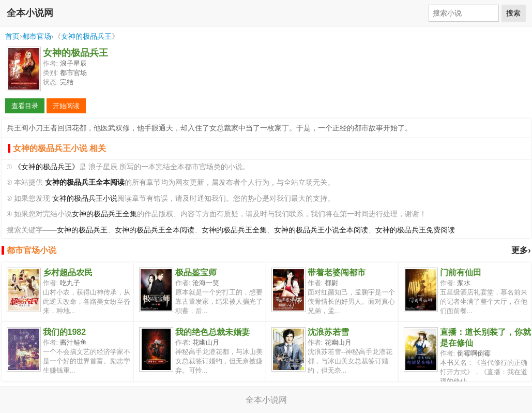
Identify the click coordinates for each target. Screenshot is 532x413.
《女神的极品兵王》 (47, 167)
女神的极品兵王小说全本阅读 (321, 230)
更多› (521, 250)
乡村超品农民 (68, 272)
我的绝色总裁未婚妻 (212, 332)
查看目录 (25, 106)
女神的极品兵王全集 (104, 214)
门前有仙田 (461, 272)
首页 (12, 36)
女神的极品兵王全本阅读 (155, 230)
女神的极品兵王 (86, 36)
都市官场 (37, 36)
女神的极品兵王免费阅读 (415, 230)
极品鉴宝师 (196, 272)
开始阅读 (66, 106)
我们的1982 (65, 332)
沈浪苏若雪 (328, 332)
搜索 (513, 13)
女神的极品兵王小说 (85, 198)
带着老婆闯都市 (337, 272)
